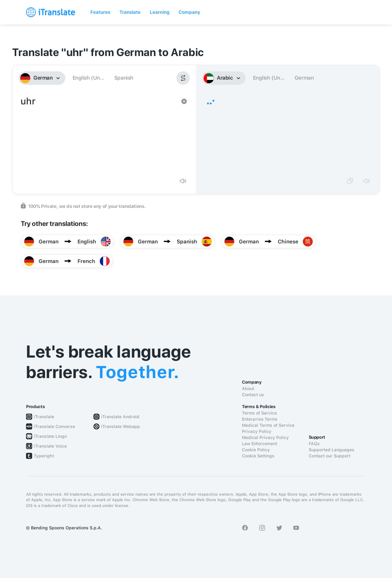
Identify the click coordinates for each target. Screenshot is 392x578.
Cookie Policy (256, 450)
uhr (98, 133)
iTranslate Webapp (121, 426)
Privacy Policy (257, 431)
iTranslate (44, 417)
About (248, 388)
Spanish (124, 78)
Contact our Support (330, 456)
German (304, 78)
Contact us (253, 395)
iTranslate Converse (54, 426)
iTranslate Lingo (50, 436)
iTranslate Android (120, 417)
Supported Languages (332, 450)
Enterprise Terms (260, 419)
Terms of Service (259, 413)
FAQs (314, 444)
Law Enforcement (260, 444)
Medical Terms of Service (268, 425)
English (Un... (88, 78)
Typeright (44, 456)
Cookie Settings (258, 456)
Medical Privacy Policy (265, 437)
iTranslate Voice (50, 446)
